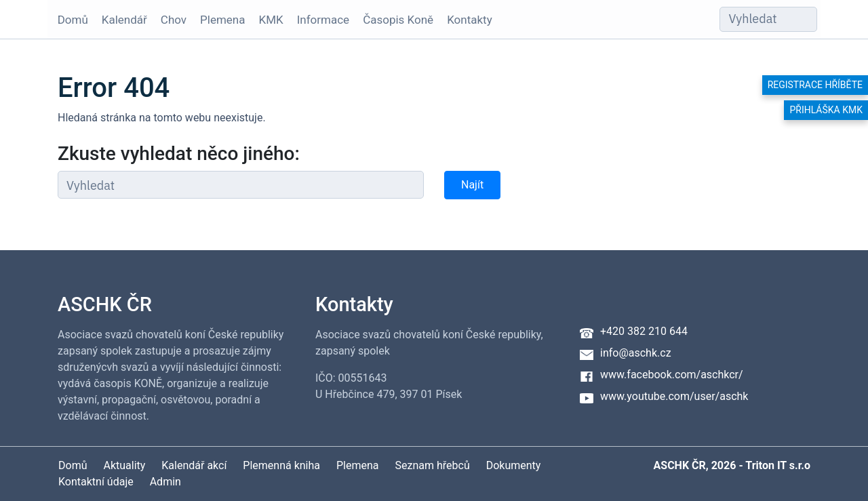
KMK (268, 20)
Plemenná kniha (281, 465)
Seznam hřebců (433, 465)
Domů (70, 20)
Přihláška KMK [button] (826, 110)
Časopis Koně (395, 20)
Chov (170, 20)
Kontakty (467, 20)
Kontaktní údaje (96, 482)
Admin (165, 482)
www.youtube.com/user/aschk (674, 396)
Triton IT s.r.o (778, 465)
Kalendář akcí (194, 465)
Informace (320, 20)
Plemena (219, 20)
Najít (472, 185)
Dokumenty (514, 465)
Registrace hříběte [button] (815, 85)
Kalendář (121, 20)
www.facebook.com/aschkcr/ (672, 375)
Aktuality (124, 465)
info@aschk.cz (636, 353)
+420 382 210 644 (644, 331)
